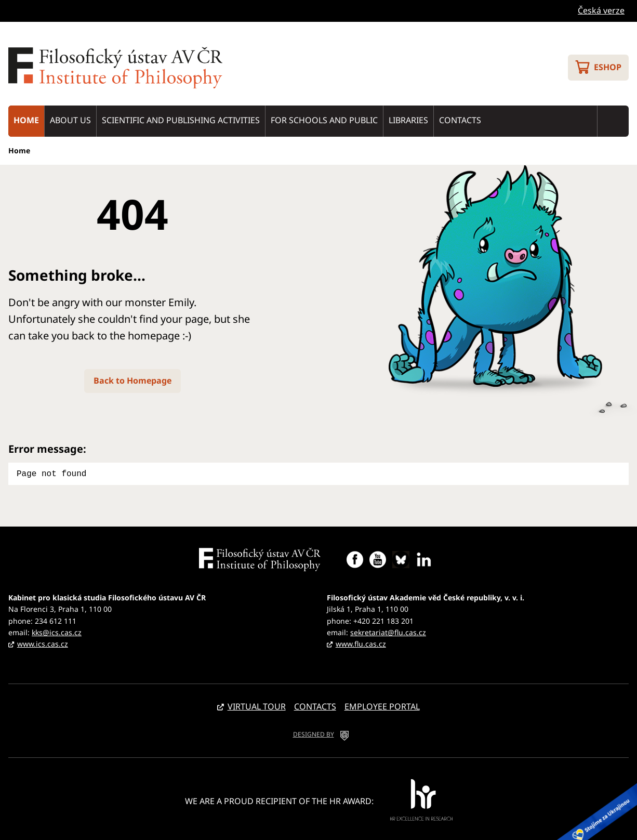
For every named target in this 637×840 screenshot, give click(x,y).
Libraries (408, 120)
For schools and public (324, 120)
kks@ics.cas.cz (57, 631)
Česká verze (601, 10)
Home (26, 120)
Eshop (608, 67)
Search (613, 121)
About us (70, 120)
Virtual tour (257, 705)
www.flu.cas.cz (361, 643)
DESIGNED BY (314, 733)
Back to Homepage (132, 380)
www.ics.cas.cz (43, 643)
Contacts (460, 120)
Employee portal (382, 705)
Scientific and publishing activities (181, 120)
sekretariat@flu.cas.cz (388, 631)
